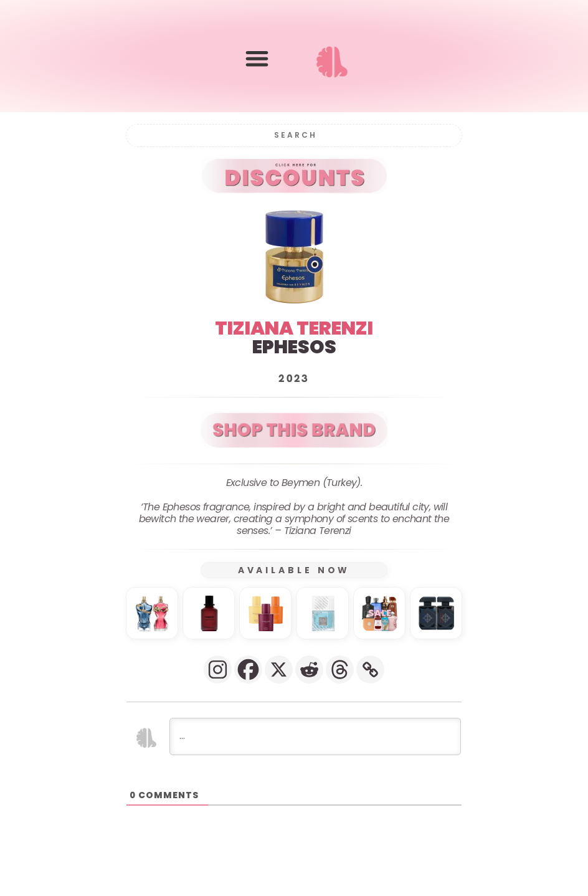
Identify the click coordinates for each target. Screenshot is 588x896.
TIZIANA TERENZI (294, 328)
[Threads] (340, 670)
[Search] (294, 136)
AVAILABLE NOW (294, 570)
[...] (315, 736)
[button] (257, 59)
